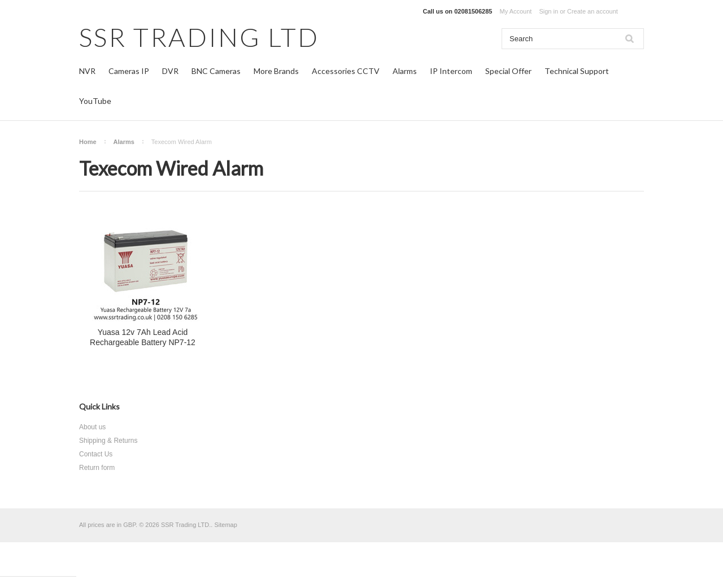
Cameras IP (129, 71)
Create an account (593, 11)
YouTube (95, 101)
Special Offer (508, 71)
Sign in (548, 11)
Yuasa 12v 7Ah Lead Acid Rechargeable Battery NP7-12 (143, 337)
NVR (87, 71)
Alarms (405, 71)
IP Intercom (451, 71)
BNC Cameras (216, 71)
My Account (516, 11)
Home (88, 142)
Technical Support (577, 71)
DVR (170, 71)
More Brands (276, 71)
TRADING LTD (199, 37)
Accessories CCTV (346, 71)
